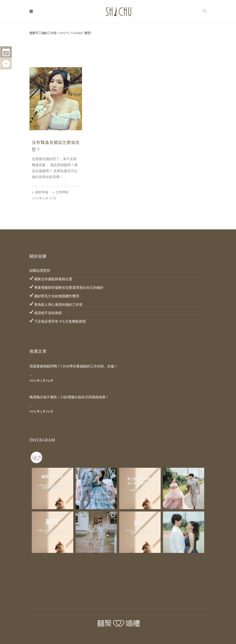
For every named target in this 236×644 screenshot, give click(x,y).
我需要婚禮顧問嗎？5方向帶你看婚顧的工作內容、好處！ (74, 366)
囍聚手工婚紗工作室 (43, 33)
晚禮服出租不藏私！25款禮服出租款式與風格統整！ (69, 397)
